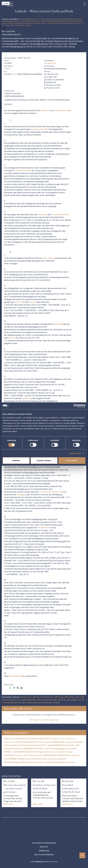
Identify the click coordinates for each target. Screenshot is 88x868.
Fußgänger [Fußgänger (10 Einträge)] (69, 742)
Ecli (78, 697)
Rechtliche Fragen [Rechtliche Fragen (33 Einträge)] (65, 752)
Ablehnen (16, 460)
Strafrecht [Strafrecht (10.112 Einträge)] (63, 755)
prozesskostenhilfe (48, 700)
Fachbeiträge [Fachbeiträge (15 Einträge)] (44, 742)
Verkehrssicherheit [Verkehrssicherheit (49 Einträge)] (40, 759)
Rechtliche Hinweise (44, 844)
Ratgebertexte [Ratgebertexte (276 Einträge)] (43, 752)
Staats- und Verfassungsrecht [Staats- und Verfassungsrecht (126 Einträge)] (30, 755)
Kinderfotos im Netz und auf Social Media (44, 787)
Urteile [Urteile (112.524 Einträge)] (13, 759)
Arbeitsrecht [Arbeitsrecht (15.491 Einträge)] (21, 739)
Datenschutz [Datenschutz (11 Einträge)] (9, 742)
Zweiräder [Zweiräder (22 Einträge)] (71, 762)
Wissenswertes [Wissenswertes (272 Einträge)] (32, 762)
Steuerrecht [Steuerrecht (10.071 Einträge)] (50, 755)
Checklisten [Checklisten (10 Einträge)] (55, 739)
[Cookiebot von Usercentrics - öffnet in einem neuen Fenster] (75, 406)
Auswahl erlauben (44, 460)
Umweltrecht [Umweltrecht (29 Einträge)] (74, 755)
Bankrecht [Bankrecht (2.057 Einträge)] (34, 739)
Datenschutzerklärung (44, 833)
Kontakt (44, 837)
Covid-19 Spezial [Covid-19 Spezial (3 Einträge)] (66, 739)
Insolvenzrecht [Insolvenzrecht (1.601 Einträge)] (36, 745)
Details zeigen (75, 453)
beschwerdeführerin (44, 697)
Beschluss (26, 697)
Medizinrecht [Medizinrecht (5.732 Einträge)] (31, 749)
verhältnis (55, 703)
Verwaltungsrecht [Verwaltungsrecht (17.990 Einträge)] (14, 762)
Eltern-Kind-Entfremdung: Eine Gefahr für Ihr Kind (71, 788)
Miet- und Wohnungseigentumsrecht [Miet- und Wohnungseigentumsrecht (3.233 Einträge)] (58, 749)
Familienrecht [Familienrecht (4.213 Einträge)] (57, 742)
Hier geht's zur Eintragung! (44, 720)
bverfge (70, 697)
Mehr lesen (9, 804)
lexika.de (5, 19)
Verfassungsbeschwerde (36, 703)
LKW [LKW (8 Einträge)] (22, 749)
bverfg (59, 697)
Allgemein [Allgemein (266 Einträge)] (9, 739)
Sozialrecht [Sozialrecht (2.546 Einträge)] (10, 755)
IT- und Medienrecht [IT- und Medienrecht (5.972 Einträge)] (55, 745)
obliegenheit (30, 700)
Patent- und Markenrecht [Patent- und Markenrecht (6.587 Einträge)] (18, 752)
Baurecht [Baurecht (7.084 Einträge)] (45, 739)
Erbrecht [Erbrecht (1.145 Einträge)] (19, 742)
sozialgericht (74, 700)
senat (62, 700)
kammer (17, 700)
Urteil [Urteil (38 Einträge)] (6, 759)
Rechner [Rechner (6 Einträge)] (54, 752)
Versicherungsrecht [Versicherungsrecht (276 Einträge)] (57, 759)
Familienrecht (14, 19)
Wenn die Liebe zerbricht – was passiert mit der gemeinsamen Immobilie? (14, 788)
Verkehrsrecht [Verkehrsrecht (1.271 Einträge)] (24, 759)
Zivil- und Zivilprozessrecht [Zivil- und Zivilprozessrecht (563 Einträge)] (53, 762)
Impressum (44, 840)
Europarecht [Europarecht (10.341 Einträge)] (31, 742)
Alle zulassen (72, 460)
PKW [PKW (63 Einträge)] (34, 752)
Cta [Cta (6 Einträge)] (74, 739)
